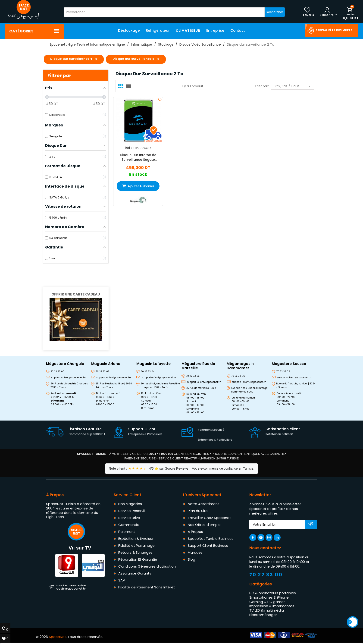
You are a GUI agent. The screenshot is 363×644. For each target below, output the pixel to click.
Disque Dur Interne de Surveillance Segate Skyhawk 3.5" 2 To (138, 157)
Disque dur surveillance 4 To (74, 59)
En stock (138, 174)
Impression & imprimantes (272, 606)
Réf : (128, 148)
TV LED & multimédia (267, 610)
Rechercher (275, 12)
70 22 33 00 (266, 575)
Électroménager (263, 615)
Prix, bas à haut (293, 86)
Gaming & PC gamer (267, 602)
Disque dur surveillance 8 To (136, 59)
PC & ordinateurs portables (273, 593)
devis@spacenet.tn (71, 587)
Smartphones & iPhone (269, 597)
